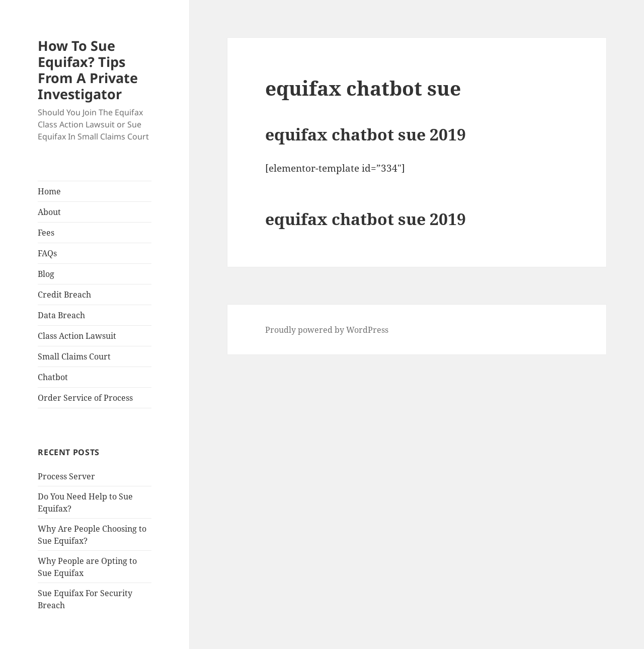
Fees (46, 233)
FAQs (47, 253)
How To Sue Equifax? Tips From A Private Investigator (88, 70)
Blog (46, 274)
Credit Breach (64, 295)
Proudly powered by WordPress (327, 330)
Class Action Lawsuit (77, 336)
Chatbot (53, 377)
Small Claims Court (74, 356)
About (49, 212)
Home (49, 191)
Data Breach (61, 315)
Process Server (66, 476)
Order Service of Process (85, 398)
